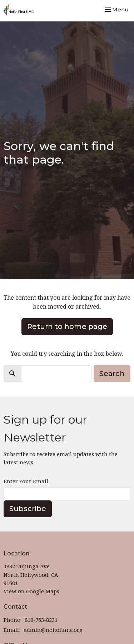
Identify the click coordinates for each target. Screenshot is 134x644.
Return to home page (67, 326)
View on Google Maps (31, 591)
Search (112, 374)
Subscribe (28, 509)
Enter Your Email (26, 481)
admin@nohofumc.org (53, 630)
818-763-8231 (41, 620)
